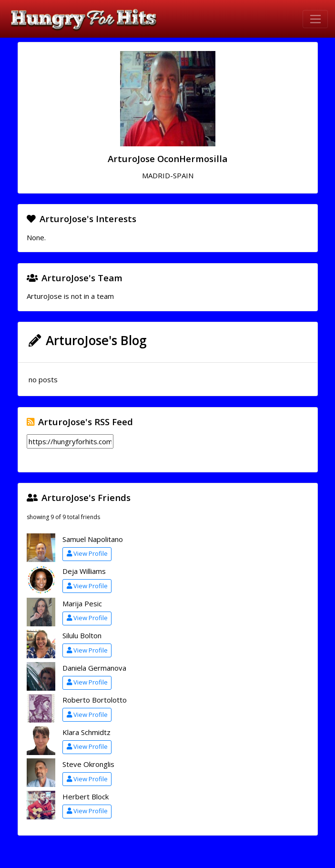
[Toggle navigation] (315, 19)
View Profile (87, 553)
